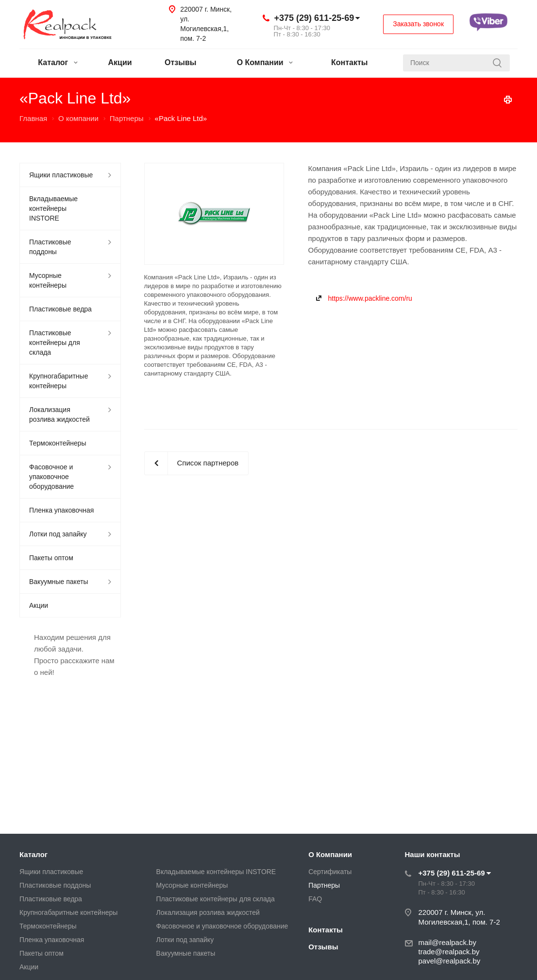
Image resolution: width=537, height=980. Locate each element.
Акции (120, 62)
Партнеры (324, 885)
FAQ (315, 899)
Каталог (58, 62)
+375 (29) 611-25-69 (314, 18)
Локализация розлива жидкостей (59, 414)
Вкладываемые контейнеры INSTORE (53, 208)
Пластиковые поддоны (50, 247)
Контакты (349, 62)
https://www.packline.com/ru (370, 298)
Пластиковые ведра (60, 309)
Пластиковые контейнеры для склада (55, 343)
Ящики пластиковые (61, 175)
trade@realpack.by (449, 952)
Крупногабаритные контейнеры (59, 381)
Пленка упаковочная (61, 510)
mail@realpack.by (447, 942)
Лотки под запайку (58, 534)
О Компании (265, 62)
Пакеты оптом (51, 558)
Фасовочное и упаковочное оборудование (51, 477)
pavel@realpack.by (450, 961)
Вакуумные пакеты (59, 582)
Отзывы (180, 62)
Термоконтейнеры (58, 443)
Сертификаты (330, 872)
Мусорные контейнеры (48, 280)
